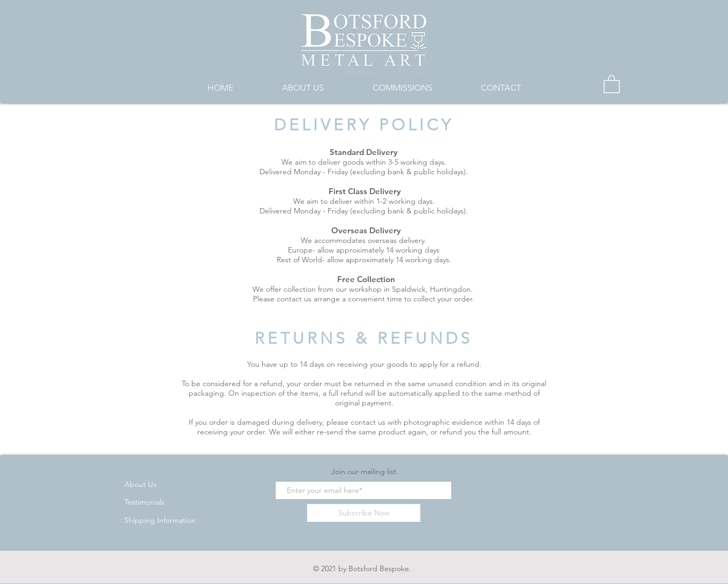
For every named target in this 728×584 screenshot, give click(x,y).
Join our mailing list (364, 471)
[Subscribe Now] (364, 513)
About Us (140, 484)
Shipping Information (160, 520)
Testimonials (144, 502)
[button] (612, 84)
